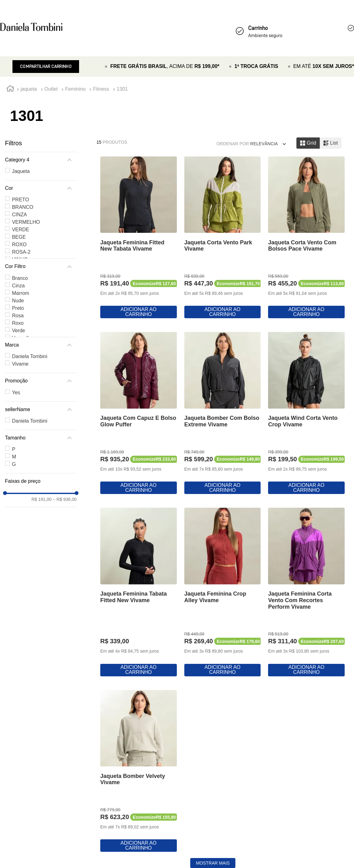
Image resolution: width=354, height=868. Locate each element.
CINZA (19, 215)
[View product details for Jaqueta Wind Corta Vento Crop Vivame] (306, 414)
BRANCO (22, 207)
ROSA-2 (21, 252)
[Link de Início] (10, 89)
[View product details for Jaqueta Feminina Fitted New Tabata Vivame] (139, 238)
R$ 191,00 (42, 499)
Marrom (20, 293)
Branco (20, 278)
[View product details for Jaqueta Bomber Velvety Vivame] (139, 772)
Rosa (18, 316)
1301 (122, 89)
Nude (18, 301)
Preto (18, 308)
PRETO (20, 200)
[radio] (308, 143)
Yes (16, 393)
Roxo (18, 323)
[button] (41, 160)
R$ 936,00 (65, 499)
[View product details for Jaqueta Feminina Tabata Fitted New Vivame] (139, 592)
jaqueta (29, 89)
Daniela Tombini (30, 356)
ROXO (19, 245)
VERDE (20, 230)
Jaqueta (21, 171)
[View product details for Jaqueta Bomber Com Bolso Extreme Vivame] (223, 414)
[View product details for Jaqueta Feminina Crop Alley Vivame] (223, 592)
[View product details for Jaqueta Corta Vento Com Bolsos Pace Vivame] (306, 238)
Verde (18, 331)
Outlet (51, 89)
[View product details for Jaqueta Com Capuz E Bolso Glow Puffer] (139, 414)
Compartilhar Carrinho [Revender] (46, 66)
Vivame (20, 364)
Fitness (101, 89)
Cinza (18, 286)
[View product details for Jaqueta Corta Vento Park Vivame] (223, 238)
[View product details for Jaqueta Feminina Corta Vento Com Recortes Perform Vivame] (306, 592)
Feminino (75, 89)
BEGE (19, 237)
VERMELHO (26, 222)
